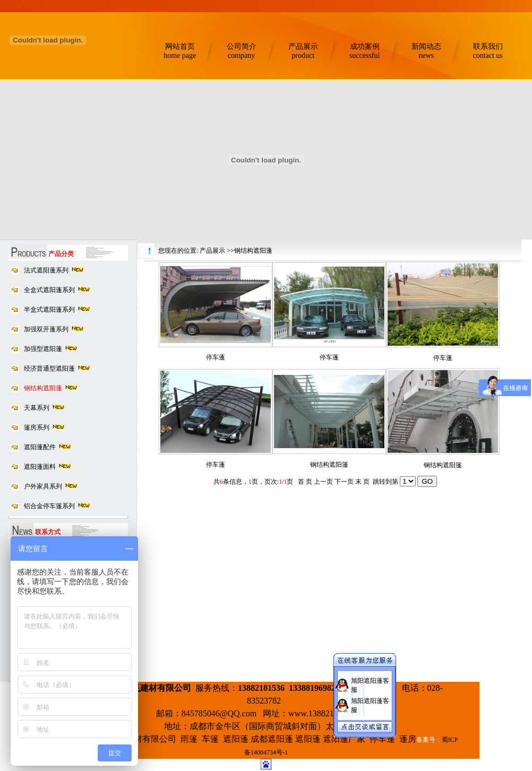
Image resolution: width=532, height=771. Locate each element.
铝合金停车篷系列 (49, 506)
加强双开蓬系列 (46, 329)
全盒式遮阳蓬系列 (49, 290)
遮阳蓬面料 (40, 467)
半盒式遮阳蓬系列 (49, 310)
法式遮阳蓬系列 (46, 270)
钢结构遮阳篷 (329, 465)
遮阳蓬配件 (40, 447)
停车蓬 (216, 357)
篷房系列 (37, 427)
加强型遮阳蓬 (43, 349)
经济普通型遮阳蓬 (49, 369)
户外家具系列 (43, 486)
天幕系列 (37, 408)
